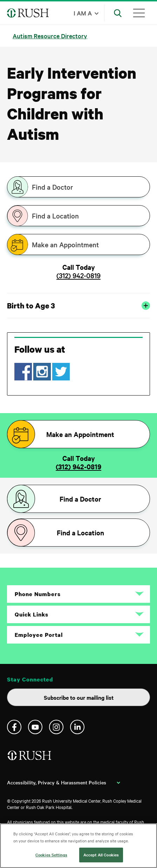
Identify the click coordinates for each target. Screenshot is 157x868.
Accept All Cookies (101, 855)
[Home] (30, 758)
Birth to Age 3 (78, 306)
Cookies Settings (51, 855)
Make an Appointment (65, 244)
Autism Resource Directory (50, 36)
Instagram (56, 727)
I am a (83, 13)
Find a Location (55, 216)
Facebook (14, 727)
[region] (78, 846)
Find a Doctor (52, 187)
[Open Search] (118, 13)
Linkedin (77, 727)
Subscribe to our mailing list (79, 697)
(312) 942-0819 (78, 275)
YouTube (35, 727)
